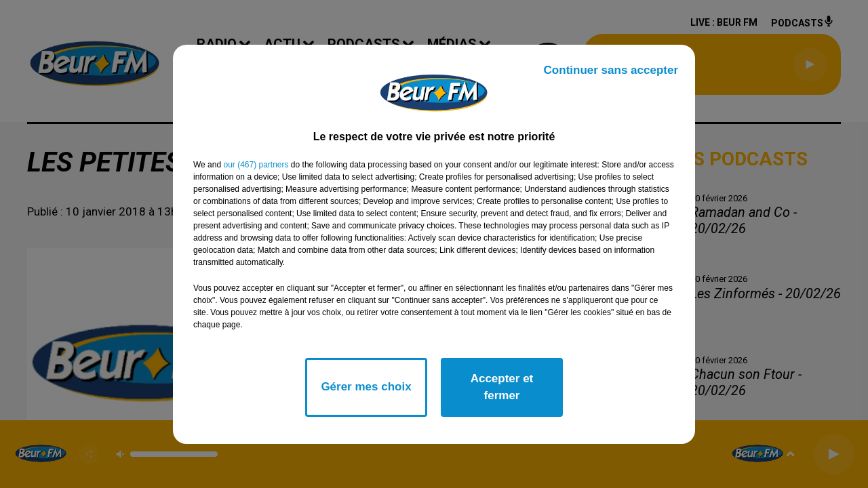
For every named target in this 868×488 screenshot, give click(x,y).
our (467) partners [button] (256, 165)
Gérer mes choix (366, 387)
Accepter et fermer (502, 387)
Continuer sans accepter (611, 70)
